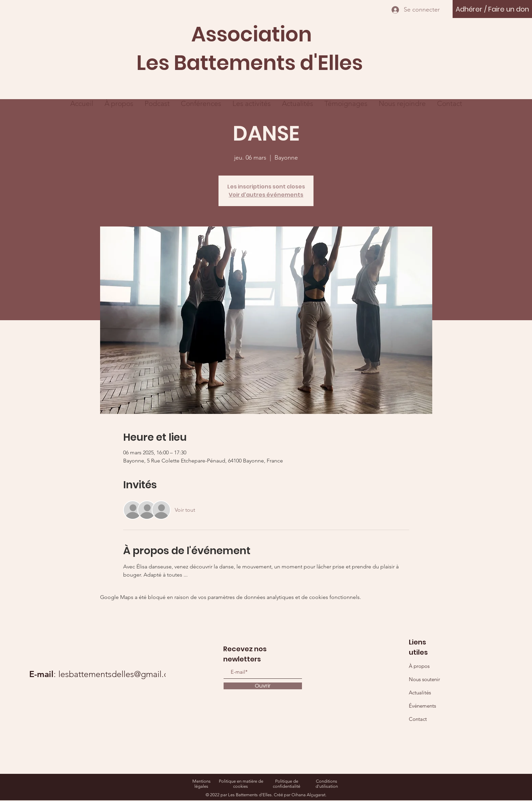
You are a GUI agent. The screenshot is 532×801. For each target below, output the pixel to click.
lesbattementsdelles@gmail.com (119, 674)
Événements (422, 706)
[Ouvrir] (263, 686)
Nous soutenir (424, 679)
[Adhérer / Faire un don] (492, 9)
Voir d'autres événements (266, 195)
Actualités (420, 693)
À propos (419, 666)
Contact (418, 719)
